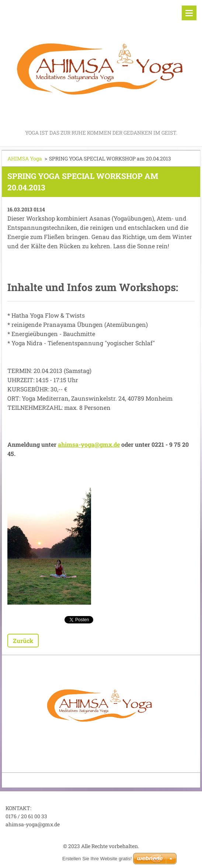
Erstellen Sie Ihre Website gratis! (97, 859)
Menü (189, 13)
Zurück (23, 641)
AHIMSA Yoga (25, 158)
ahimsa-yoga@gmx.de (89, 444)
